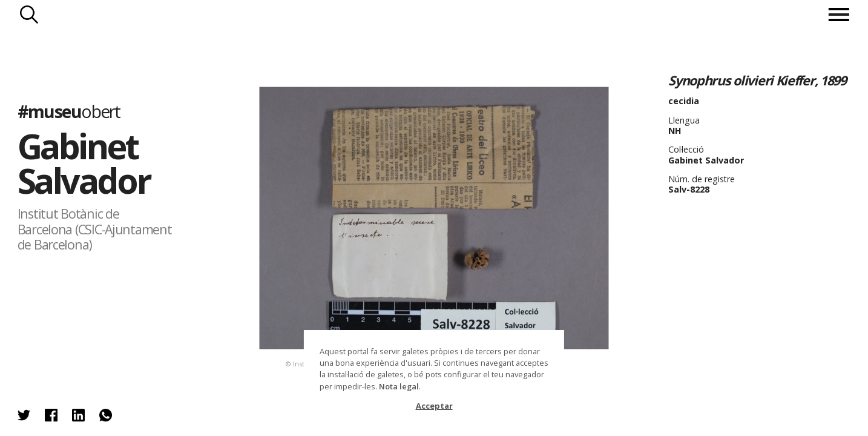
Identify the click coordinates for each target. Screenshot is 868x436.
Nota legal (399, 386)
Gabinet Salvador (84, 163)
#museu (69, 111)
